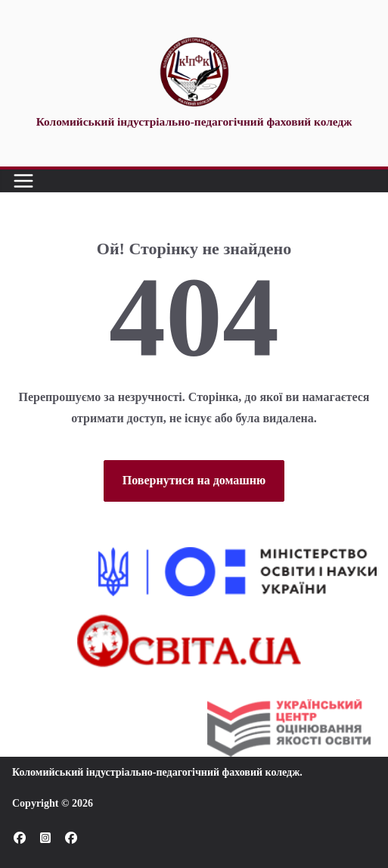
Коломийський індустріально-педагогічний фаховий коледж (156, 772)
